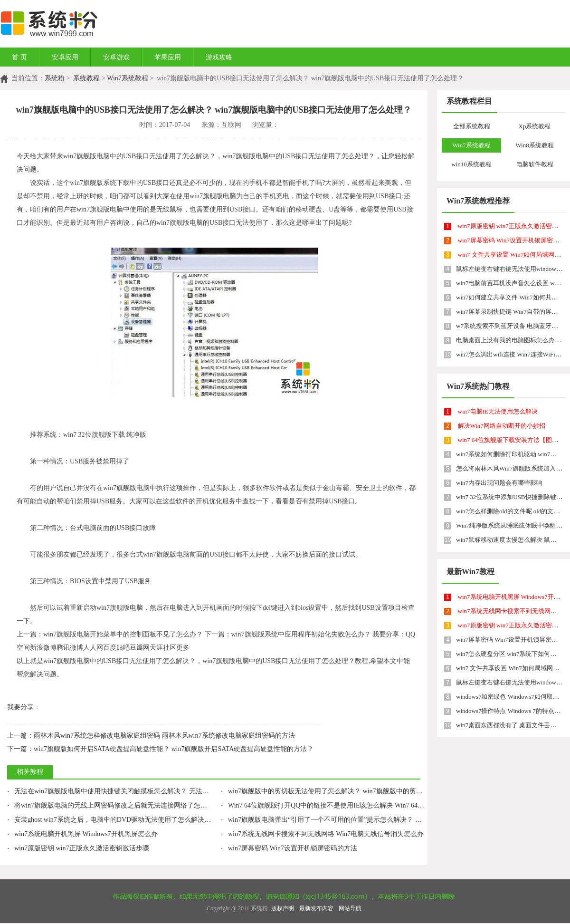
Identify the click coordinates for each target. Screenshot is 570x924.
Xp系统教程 (535, 126)
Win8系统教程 (534, 145)
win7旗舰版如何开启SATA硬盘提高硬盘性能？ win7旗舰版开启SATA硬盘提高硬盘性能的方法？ (160, 749)
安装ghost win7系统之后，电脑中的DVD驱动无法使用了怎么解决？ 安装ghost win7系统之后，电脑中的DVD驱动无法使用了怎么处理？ (208, 820)
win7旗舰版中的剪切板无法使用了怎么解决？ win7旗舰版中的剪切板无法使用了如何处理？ (358, 791)
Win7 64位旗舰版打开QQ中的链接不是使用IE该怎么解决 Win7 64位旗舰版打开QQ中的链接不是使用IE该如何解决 (390, 805)
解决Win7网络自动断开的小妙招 (502, 426)
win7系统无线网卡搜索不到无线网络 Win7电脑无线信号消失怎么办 (322, 834)
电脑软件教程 (535, 164)
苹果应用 (168, 57)
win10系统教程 (471, 164)
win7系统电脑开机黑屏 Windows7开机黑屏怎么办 (82, 834)
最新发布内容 (316, 908)
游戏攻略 (219, 57)
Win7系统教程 (128, 78)
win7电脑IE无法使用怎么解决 (498, 411)
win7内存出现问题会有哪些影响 (499, 483)
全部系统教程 (472, 126)
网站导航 (350, 908)
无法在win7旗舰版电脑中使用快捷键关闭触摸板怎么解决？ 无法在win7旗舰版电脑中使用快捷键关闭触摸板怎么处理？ (185, 791)
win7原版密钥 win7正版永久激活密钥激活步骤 (78, 848)
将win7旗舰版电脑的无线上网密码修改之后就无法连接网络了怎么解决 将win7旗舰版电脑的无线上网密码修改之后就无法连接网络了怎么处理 (218, 805)
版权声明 (283, 908)
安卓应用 (65, 57)
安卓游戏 (116, 57)
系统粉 (55, 78)
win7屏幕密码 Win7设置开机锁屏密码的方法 (289, 848)
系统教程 (86, 78)
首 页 (19, 57)
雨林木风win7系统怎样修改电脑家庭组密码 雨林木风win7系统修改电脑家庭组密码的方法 (151, 736)
